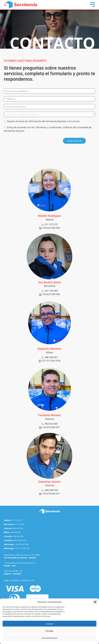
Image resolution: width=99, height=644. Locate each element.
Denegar (50, 631)
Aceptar (50, 624)
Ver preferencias (49, 638)
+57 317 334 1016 (17, 548)
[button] (95, 602)
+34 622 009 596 (16, 544)
